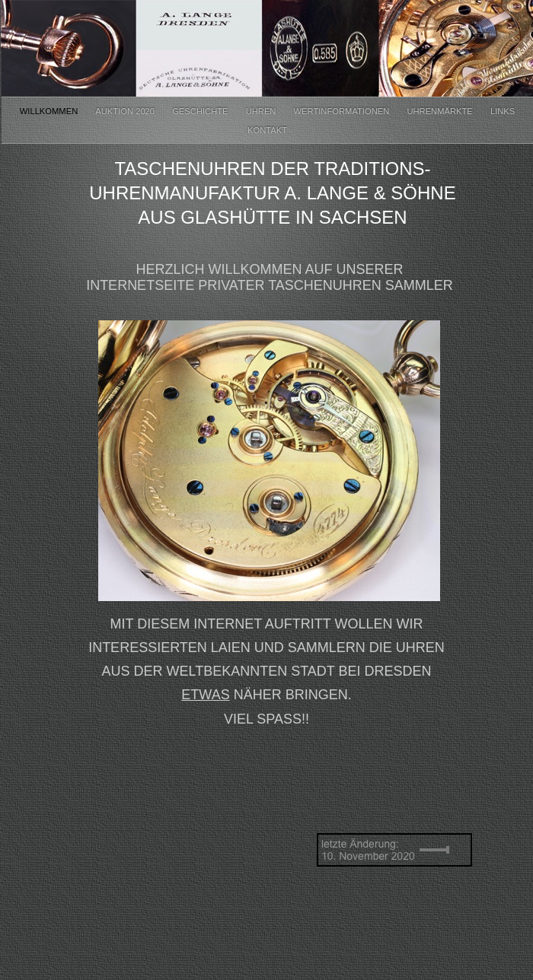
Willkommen (50, 111)
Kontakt (267, 130)
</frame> (124, 839)
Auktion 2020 (126, 111)
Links (503, 111)
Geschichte (201, 111)
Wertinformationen (343, 111)
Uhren (262, 111)
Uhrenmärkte (441, 111)
